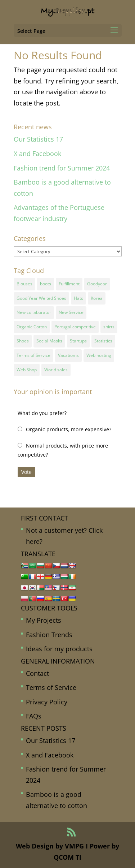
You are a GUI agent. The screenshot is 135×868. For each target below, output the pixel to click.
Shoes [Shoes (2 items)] (23, 341)
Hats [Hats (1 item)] (78, 298)
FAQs (34, 716)
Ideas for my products (59, 649)
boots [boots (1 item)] (46, 284)
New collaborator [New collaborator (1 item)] (34, 312)
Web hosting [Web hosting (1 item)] (99, 355)
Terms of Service (51, 687)
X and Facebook (37, 154)
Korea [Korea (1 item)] (97, 298)
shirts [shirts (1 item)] (109, 327)
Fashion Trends (49, 635)
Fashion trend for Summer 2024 (62, 168)
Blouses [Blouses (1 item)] (24, 284)
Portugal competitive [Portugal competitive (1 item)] (75, 327)
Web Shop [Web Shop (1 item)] (27, 370)
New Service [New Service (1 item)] (71, 312)
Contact (37, 673)
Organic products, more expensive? (69, 429)
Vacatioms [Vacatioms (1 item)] (68, 355)
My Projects (44, 620)
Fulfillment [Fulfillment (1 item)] (69, 284)
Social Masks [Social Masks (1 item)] (49, 341)
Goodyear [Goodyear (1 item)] (97, 284)
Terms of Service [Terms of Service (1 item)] (33, 355)
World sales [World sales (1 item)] (56, 370)
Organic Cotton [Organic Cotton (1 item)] (32, 327)
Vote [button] (26, 472)
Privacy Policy (47, 702)
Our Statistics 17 (38, 139)
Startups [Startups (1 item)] (78, 341)
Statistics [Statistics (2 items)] (103, 341)
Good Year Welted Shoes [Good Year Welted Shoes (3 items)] (41, 298)
